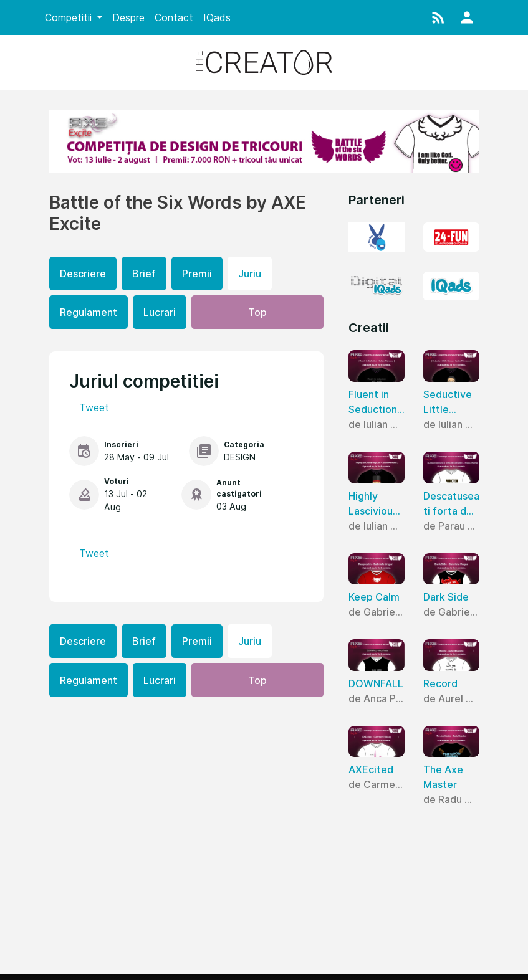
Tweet (94, 407)
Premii (197, 274)
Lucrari (160, 312)
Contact (174, 17)
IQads (217, 17)
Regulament (89, 312)
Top (257, 312)
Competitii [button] (70, 17)
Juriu (250, 274)
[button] (438, 17)
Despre (128, 17)
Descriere (83, 274)
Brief (144, 274)
